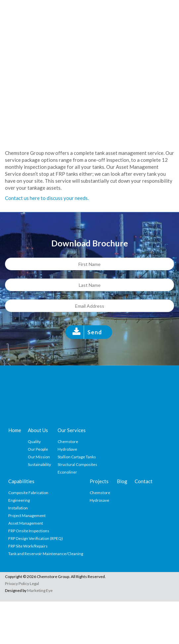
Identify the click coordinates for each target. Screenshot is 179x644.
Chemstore (68, 442)
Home (15, 430)
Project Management (27, 515)
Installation (18, 508)
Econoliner (67, 472)
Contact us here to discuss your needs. (47, 198)
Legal (34, 583)
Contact (144, 481)
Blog (122, 481)
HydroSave (67, 449)
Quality (34, 442)
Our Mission (39, 457)
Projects (99, 481)
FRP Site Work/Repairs (28, 546)
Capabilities (21, 481)
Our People (38, 449)
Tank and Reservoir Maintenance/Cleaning (46, 554)
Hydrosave (99, 500)
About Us (38, 430)
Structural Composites (77, 464)
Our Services (72, 430)
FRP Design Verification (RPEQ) (36, 538)
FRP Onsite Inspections (29, 531)
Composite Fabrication (28, 493)
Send (95, 332)
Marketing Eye (40, 590)
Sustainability (39, 464)
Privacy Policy (17, 583)
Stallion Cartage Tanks (77, 457)
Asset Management (26, 523)
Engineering (19, 500)
